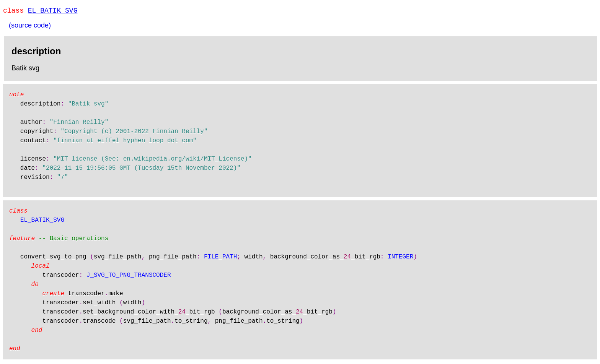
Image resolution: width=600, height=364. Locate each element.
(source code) (30, 27)
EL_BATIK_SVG (53, 11)
